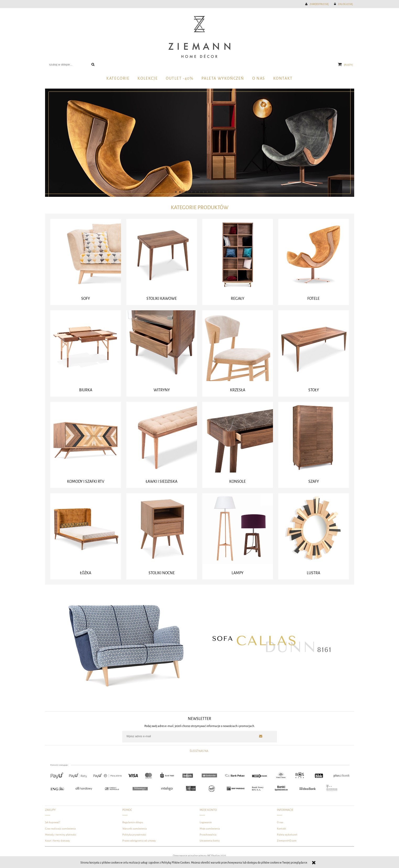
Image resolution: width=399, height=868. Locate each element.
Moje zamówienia (210, 829)
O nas (280, 822)
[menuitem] (118, 79)
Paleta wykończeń (287, 835)
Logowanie (206, 822)
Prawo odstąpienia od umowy (139, 841)
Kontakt (282, 829)
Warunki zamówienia (135, 829)
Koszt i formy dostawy (58, 841)
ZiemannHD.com (287, 841)
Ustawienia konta (210, 841)
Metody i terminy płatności (61, 835)
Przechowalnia (208, 835)
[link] (200, 143)
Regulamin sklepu (133, 822)
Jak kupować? (53, 822)
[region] (200, 143)
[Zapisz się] (261, 736)
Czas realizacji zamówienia (60, 829)
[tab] (176, 192)
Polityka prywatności (134, 835)
